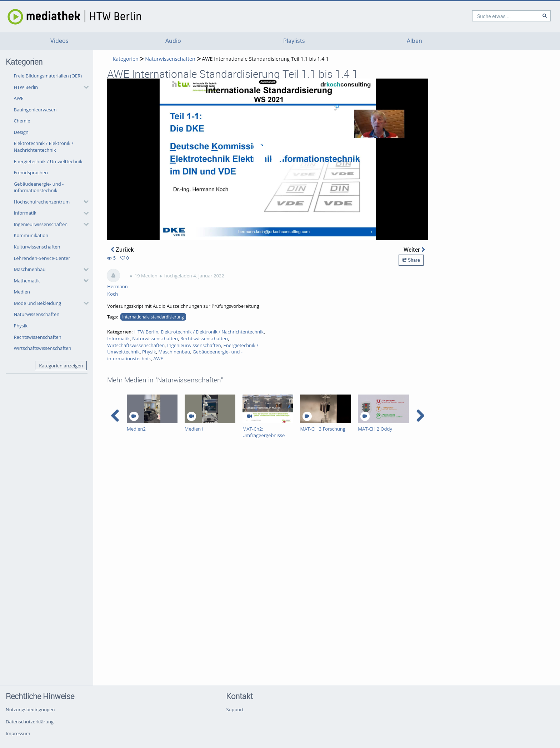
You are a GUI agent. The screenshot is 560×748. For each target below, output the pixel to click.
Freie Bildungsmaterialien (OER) (48, 76)
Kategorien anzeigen (61, 366)
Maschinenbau (30, 269)
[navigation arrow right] (420, 416)
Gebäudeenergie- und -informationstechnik (39, 187)
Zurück (122, 250)
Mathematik (27, 281)
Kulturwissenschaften (37, 247)
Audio (173, 41)
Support (235, 709)
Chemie (22, 121)
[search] (475, 16)
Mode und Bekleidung (38, 303)
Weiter (414, 250)
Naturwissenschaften (37, 314)
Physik (21, 326)
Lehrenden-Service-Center (42, 258)
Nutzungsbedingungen (30, 709)
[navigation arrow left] (115, 416)
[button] (49, 87)
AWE (19, 98)
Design (21, 132)
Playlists (294, 41)
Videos (59, 41)
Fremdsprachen (31, 172)
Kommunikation (31, 235)
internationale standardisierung (153, 317)
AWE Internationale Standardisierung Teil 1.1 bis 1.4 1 (265, 59)
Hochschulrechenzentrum (42, 202)
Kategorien (125, 59)
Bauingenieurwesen (35, 110)
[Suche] (514, 16)
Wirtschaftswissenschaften (43, 348)
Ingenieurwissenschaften (41, 224)
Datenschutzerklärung (30, 722)
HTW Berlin (26, 87)
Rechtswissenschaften (38, 337)
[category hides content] (84, 87)
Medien (22, 292)
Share (411, 260)
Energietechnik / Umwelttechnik (48, 161)
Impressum (18, 733)
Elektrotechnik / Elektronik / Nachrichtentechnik (44, 147)
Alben (414, 41)
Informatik (25, 213)
